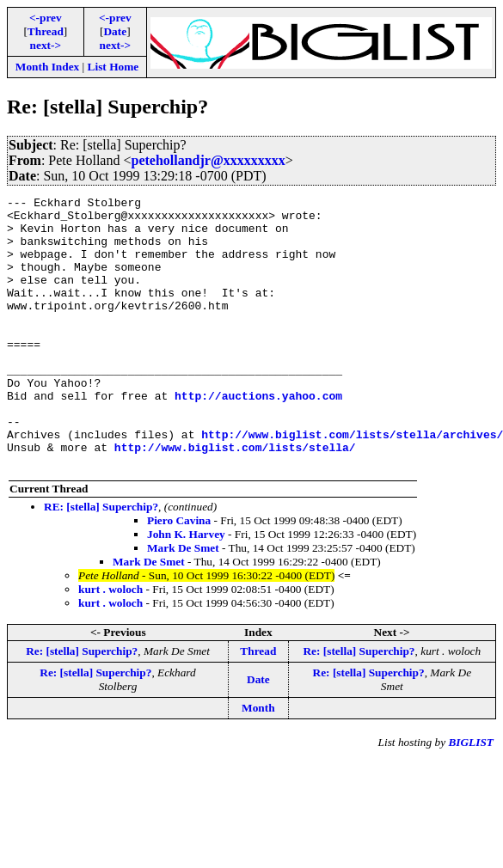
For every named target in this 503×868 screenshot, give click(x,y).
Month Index (47, 67)
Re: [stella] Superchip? (82, 705)
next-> (46, 45)
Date (115, 31)
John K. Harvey (186, 588)
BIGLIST (471, 796)
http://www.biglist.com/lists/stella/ (235, 498)
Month (258, 762)
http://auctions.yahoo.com (258, 437)
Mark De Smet (183, 602)
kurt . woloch (110, 643)
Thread (46, 31)
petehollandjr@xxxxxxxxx (208, 160)
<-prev (46, 18)
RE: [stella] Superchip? (101, 561)
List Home (113, 67)
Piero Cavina (179, 575)
